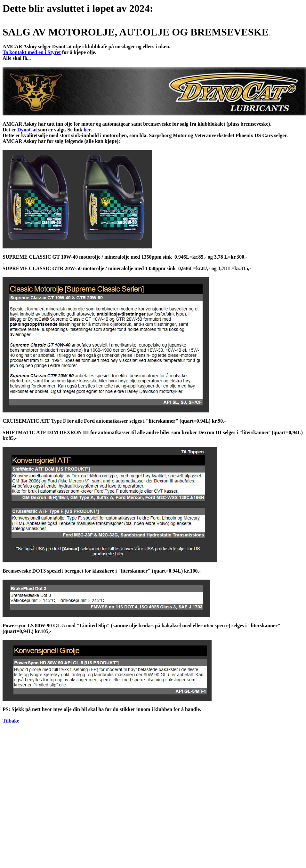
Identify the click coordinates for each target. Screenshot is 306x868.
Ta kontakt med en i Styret (32, 52)
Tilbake (11, 721)
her (87, 130)
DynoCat (27, 130)
